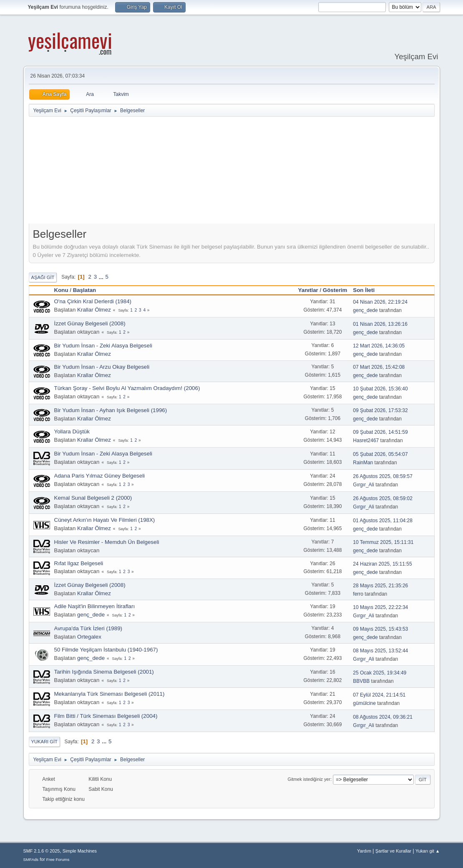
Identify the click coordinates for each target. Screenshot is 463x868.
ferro (358, 594)
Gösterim (335, 290)
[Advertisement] (231, 172)
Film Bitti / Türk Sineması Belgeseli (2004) (106, 716)
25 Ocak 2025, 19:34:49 (380, 673)
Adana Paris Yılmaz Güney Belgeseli (100, 476)
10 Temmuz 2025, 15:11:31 (383, 542)
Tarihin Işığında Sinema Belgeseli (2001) (104, 672)
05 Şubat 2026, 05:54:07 (380, 454)
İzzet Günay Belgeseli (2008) (90, 323)
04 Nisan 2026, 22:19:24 (380, 302)
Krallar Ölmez (94, 310)
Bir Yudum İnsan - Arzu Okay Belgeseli (102, 367)
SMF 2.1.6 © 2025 (42, 851)
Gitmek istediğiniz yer (309, 779)
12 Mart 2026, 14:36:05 (379, 346)
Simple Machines (80, 851)
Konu (61, 290)
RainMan (363, 463)
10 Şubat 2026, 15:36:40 (380, 389)
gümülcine (364, 703)
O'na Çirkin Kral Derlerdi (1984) (93, 301)
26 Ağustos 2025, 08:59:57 (383, 476)
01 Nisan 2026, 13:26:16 (380, 324)
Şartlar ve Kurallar (393, 851)
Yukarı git (44, 742)
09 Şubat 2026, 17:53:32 (380, 410)
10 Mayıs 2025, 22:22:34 (380, 607)
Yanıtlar (308, 290)
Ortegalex (89, 637)
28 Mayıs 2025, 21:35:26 (380, 586)
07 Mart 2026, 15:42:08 (379, 367)
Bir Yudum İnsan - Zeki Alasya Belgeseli (103, 346)
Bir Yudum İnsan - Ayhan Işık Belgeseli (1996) (111, 410)
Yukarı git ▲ (428, 851)
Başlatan (85, 290)
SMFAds (31, 859)
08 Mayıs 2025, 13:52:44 (380, 651)
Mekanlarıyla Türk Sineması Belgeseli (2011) (109, 694)
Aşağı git (43, 277)
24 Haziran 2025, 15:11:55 (382, 564)
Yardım (364, 851)
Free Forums (58, 859)
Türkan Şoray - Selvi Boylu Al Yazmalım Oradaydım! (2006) (127, 388)
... (102, 277)
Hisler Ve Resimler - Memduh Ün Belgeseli (107, 542)
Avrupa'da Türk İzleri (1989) (88, 628)
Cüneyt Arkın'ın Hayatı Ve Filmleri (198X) (105, 520)
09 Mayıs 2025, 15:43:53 (380, 629)
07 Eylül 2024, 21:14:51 (379, 695)
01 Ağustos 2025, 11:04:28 (383, 521)
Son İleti (367, 290)
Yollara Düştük (72, 431)
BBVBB (361, 681)
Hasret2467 (366, 440)
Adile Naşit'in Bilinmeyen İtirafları (95, 606)
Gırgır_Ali (364, 485)
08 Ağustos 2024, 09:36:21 (383, 717)
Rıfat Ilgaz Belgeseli (79, 563)
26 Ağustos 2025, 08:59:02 (383, 498)
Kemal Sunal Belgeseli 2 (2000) (93, 498)
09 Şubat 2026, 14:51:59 (380, 432)
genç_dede (365, 310)
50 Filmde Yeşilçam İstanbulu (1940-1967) (106, 650)
